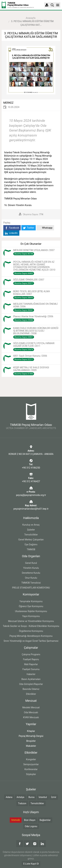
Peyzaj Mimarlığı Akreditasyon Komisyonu (31, 636)
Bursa (31, 797)
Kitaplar (31, 731)
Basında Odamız (31, 689)
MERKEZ (8, 103)
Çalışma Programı (31, 654)
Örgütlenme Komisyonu (31, 631)
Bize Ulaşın (30, 820)
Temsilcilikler (31, 535)
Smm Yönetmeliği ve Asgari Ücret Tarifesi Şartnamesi (31, 641)
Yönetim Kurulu (31, 568)
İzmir (54, 797)
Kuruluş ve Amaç (31, 525)
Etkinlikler (31, 694)
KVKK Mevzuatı (31, 717)
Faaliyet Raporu (31, 659)
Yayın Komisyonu (31, 616)
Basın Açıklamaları (31, 679)
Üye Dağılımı (31, 544)
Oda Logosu (31, 826)
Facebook (12, 228)
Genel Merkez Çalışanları (31, 540)
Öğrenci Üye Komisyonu (31, 606)
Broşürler (31, 741)
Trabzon (22, 803)
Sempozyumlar (31, 764)
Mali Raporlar (31, 664)
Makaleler (31, 746)
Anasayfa (31, 18)
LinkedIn (11, 233)
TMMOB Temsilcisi (31, 583)
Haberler (31, 674)
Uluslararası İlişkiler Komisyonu (31, 611)
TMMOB (31, 549)
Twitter (29, 228)
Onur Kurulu (31, 578)
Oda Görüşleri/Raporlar (31, 684)
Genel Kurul (31, 563)
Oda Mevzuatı (31, 712)
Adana (9, 797)
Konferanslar (31, 769)
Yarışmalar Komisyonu (31, 601)
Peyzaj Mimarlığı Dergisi (31, 736)
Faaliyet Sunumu (31, 669)
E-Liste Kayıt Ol (31, 864)
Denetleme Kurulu (31, 573)
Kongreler (31, 759)
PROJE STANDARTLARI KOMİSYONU (31, 588)
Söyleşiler (31, 774)
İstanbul (43, 797)
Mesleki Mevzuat (31, 707)
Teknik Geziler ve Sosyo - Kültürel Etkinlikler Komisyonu (31, 626)
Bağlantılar (45, 820)
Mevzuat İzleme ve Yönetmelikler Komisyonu (31, 621)
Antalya (20, 797)
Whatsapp (45, 228)
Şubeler (31, 530)
